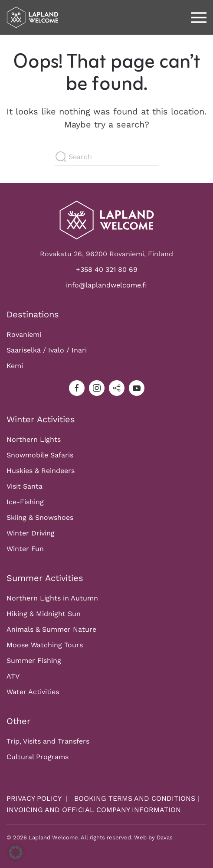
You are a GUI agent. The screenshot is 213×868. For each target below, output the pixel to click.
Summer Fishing (34, 661)
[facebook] (77, 388)
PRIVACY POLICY (35, 799)
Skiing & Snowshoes (40, 518)
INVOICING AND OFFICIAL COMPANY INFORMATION (94, 810)
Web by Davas (153, 838)
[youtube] (137, 388)
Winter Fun (25, 549)
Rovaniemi (24, 335)
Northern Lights (34, 440)
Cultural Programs (38, 757)
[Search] (107, 157)
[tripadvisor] (117, 388)
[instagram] (97, 388)
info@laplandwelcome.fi (106, 286)
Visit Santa (25, 487)
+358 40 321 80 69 (107, 270)
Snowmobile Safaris (40, 455)
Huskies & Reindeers (41, 471)
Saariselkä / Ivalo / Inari (47, 351)
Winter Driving (31, 534)
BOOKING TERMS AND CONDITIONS (135, 799)
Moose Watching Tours (45, 645)
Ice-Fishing (25, 502)
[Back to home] (33, 17)
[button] (199, 17)
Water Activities (33, 692)
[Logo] (107, 220)
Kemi (15, 366)
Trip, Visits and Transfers (48, 742)
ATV (13, 677)
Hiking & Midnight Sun (44, 614)
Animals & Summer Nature (51, 630)
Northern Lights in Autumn (52, 599)
